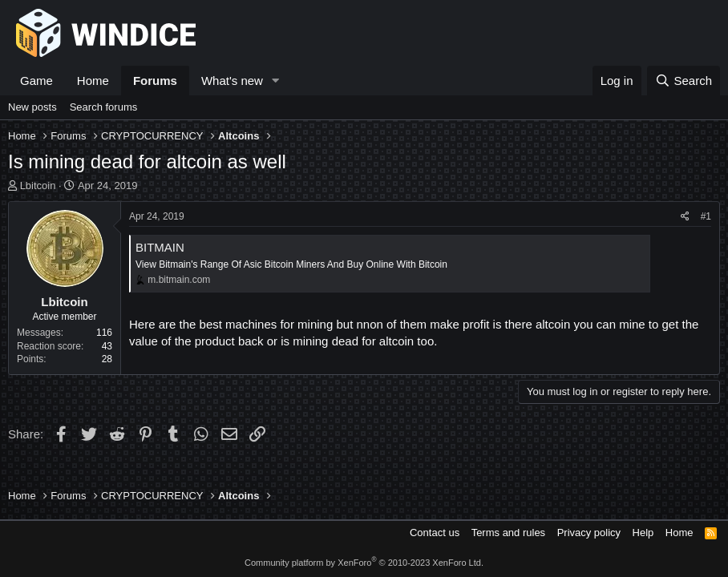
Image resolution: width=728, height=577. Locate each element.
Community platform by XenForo (364, 563)
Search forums (104, 107)
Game (36, 81)
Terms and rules (508, 533)
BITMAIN (160, 247)
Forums (155, 81)
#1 (706, 216)
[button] (276, 81)
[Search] (684, 81)
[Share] (685, 217)
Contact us (435, 533)
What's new (232, 81)
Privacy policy (589, 533)
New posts (32, 107)
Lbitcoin (38, 186)
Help (643, 533)
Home (93, 81)
